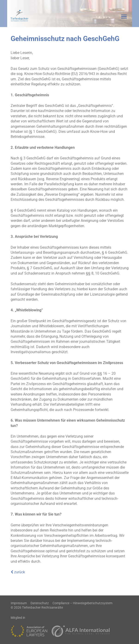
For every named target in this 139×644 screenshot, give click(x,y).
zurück (18, 571)
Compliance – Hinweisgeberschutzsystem (82, 603)
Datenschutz (40, 603)
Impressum (19, 603)
